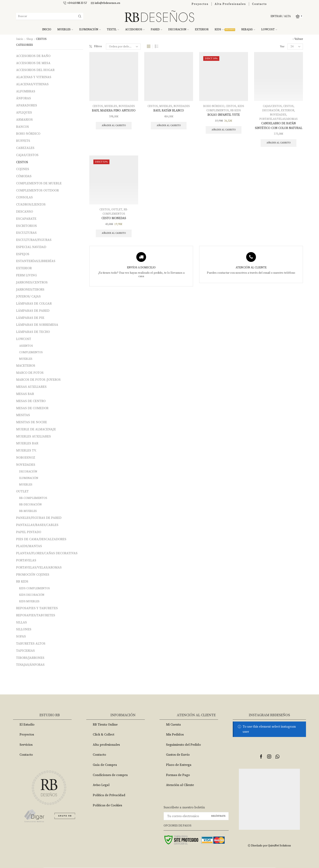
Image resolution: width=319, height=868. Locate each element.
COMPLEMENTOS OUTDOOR (37, 190)
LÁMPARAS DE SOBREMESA (37, 325)
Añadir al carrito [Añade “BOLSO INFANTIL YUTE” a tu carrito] (224, 130)
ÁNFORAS (23, 98)
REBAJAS (248, 30)
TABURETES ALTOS (31, 644)
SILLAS (21, 622)
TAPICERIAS (25, 651)
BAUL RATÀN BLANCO (169, 111)
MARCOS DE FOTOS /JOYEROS (38, 380)
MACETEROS (26, 366)
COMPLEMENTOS (31, 352)
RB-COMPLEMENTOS (33, 498)
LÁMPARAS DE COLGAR (34, 304)
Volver (299, 39)
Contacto (259, 4)
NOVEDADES (127, 106)
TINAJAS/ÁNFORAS (30, 665)
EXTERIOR (202, 30)
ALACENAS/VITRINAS (32, 84)
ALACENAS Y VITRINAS (34, 77)
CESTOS (97, 106)
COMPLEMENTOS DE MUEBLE (39, 183)
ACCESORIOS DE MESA (33, 63)
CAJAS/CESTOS (272, 106)
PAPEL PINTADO (29, 532)
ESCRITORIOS (26, 226)
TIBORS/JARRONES (30, 658)
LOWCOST (269, 30)
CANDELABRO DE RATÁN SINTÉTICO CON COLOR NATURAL (279, 128)
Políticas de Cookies (107, 805)
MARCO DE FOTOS (30, 373)
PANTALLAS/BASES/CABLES (37, 525)
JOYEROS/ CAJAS (28, 296)
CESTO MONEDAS (114, 224)
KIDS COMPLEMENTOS (34, 588)
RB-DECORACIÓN (30, 505)
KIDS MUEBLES (29, 601)
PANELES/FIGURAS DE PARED (39, 518)
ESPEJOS (23, 254)
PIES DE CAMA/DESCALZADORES (41, 539)
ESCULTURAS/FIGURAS (34, 240)
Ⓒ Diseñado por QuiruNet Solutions (269, 845)
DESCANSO (25, 212)
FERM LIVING (26, 275)
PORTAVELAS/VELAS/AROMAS (279, 119)
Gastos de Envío (178, 755)
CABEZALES (25, 148)
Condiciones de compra (110, 775)
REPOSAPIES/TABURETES (36, 615)
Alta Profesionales (230, 4)
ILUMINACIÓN (90, 30)
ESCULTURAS (26, 233)
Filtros (96, 47)
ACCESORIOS (135, 30)
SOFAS (21, 636)
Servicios (26, 745)
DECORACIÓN (271, 110)
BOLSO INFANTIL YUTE (224, 115)
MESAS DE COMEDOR (32, 408)
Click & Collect (104, 735)
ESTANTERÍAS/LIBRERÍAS (36, 261)
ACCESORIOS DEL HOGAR (35, 70)
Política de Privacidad (109, 795)
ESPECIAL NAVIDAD (31, 247)
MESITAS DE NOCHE (32, 422)
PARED (156, 30)
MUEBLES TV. (26, 450)
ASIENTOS (26, 346)
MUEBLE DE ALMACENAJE (36, 429)
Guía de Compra (105, 765)
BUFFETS (23, 141)
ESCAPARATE (26, 219)
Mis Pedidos (175, 735)
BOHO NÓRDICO (214, 106)
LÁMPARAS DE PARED (33, 311)
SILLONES (24, 629)
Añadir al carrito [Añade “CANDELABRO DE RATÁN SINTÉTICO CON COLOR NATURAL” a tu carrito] (279, 148)
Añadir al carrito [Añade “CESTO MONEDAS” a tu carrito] (114, 239)
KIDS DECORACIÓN (32, 595)
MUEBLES (65, 30)
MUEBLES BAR (27, 443)
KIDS (225, 30)
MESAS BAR (25, 394)
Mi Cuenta (173, 725)
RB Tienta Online (105, 725)
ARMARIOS (24, 120)
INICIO (47, 30)
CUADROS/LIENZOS (31, 204)
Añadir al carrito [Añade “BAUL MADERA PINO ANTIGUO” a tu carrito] (114, 126)
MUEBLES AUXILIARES (33, 436)
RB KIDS (236, 110)
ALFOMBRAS (26, 91)
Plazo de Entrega (179, 765)
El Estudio (27, 725)
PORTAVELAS (26, 560)
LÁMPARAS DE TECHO (33, 332)
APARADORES (27, 105)
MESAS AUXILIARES (31, 387)
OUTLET (117, 215)
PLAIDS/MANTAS (29, 546)
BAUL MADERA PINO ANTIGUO (114, 111)
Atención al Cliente (180, 785)
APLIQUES (24, 113)
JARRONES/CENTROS (32, 282)
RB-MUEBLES (28, 511)
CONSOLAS (24, 197)
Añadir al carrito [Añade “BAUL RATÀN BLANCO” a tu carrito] (169, 126)
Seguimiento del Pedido (183, 745)
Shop (30, 39)
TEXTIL (113, 30)
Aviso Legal (101, 785)
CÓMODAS (24, 176)
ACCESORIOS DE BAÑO (33, 56)
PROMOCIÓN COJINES (33, 575)
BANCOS (22, 127)
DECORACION (179, 30)
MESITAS (23, 415)
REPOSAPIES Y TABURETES (37, 608)
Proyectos (200, 4)
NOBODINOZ (26, 458)
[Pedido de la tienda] (124, 47)
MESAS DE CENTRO (31, 401)
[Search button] (80, 16)
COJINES (23, 169)
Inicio (20, 39)
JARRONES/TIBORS (30, 290)
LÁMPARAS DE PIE (30, 318)
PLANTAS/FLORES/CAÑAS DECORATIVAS (47, 553)
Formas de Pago (178, 775)
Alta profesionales (106, 745)
